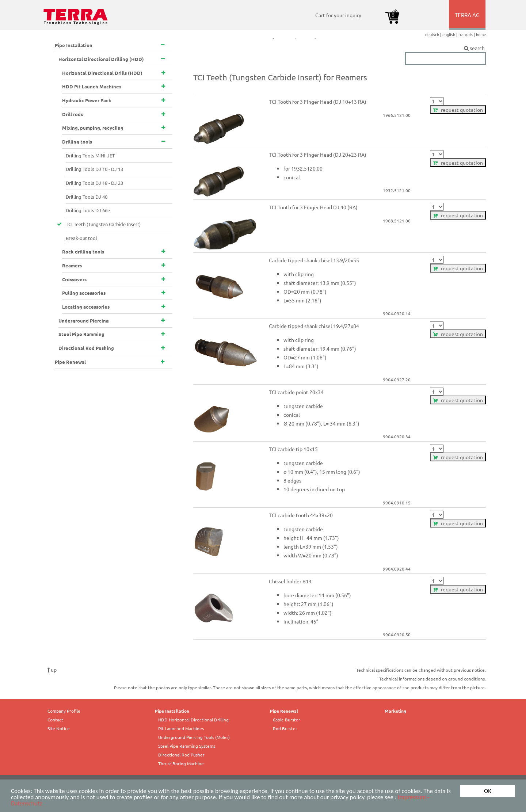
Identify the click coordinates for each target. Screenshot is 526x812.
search (445, 48)
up (52, 670)
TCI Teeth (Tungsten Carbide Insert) (103, 224)
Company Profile (64, 711)
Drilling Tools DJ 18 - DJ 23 (94, 183)
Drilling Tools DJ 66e (88, 210)
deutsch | (434, 34)
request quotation (458, 110)
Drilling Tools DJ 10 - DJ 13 (94, 169)
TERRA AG (468, 20)
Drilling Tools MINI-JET (90, 155)
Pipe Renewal (284, 711)
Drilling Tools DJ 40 (87, 197)
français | (467, 34)
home (481, 34)
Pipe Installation (172, 711)
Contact (55, 720)
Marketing (395, 711)
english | (450, 34)
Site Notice (59, 728)
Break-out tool (81, 238)
